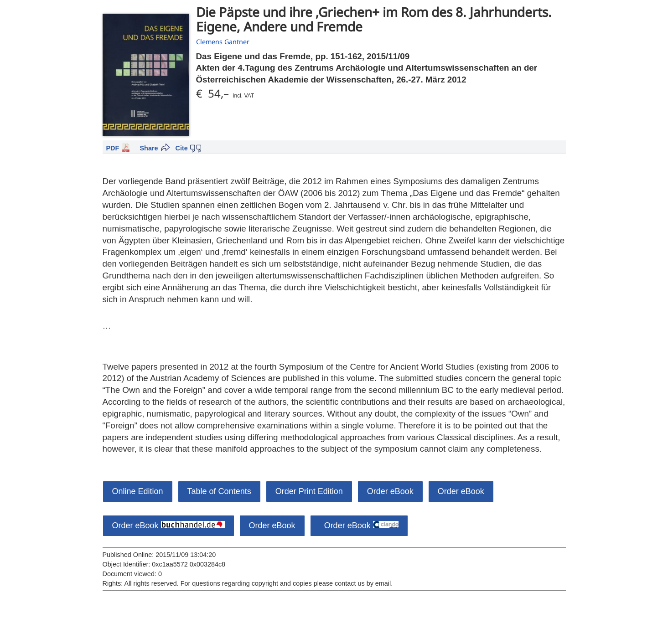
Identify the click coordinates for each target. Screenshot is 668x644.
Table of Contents (219, 491)
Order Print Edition (309, 491)
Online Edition (138, 491)
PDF (113, 148)
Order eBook (390, 491)
